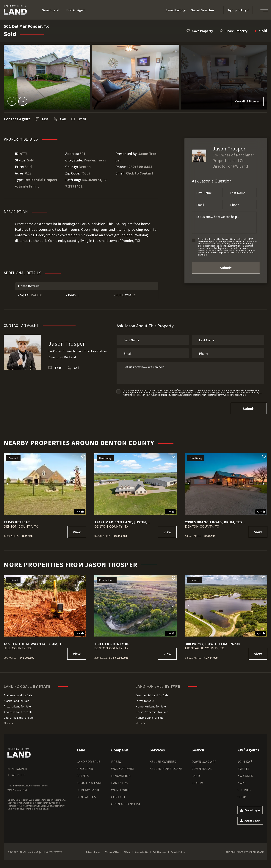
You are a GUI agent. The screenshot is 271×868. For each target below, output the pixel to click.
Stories (244, 787)
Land (196, 773)
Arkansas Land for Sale (18, 710)
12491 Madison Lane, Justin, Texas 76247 (121, 520)
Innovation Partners (121, 777)
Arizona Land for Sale (17, 704)
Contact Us (86, 795)
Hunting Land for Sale (149, 715)
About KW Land (90, 780)
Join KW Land (88, 787)
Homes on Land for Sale (151, 704)
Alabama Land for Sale (18, 693)
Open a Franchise (126, 802)
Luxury (198, 780)
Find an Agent (76, 10)
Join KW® (245, 759)
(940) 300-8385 (140, 167)
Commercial (202, 766)
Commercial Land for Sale (152, 693)
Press (116, 759)
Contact (118, 795)
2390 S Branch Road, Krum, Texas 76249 (216, 520)
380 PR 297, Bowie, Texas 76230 (213, 641)
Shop (242, 795)
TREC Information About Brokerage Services (28, 783)
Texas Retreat (17, 520)
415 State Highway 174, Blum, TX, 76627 (34, 641)
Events (243, 766)
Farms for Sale (145, 698)
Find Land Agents (85, 770)
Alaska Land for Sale (17, 698)
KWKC (242, 780)
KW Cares (245, 773)
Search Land (51, 10)
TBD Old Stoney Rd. (113, 641)
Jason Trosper (67, 343)
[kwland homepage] (19, 750)
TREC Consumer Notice (18, 788)
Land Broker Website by (244, 850)
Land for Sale (88, 759)
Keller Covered (163, 759)
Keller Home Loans (166, 766)
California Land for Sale (19, 715)
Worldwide (121, 787)
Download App (204, 759)
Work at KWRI (123, 766)
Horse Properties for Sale (152, 710)
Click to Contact (140, 173)
